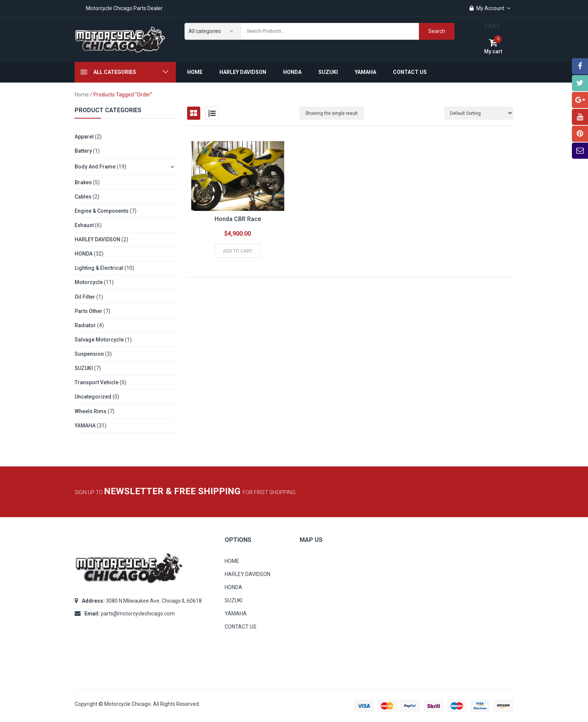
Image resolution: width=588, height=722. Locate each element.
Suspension (89, 354)
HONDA (84, 254)
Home (82, 95)
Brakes (83, 182)
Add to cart (238, 251)
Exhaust (84, 225)
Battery (83, 151)
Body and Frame (95, 167)
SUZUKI (84, 368)
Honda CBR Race (238, 219)
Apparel (84, 137)
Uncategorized (93, 397)
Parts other (88, 311)
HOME (232, 561)
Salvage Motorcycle (99, 340)
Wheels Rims (91, 411)
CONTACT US (241, 627)
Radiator (85, 325)
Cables (83, 197)
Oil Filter (85, 297)
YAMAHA (85, 426)
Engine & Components (102, 211)
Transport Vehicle (97, 382)
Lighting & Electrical (99, 268)
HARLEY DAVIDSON (97, 239)
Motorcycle (89, 282)
